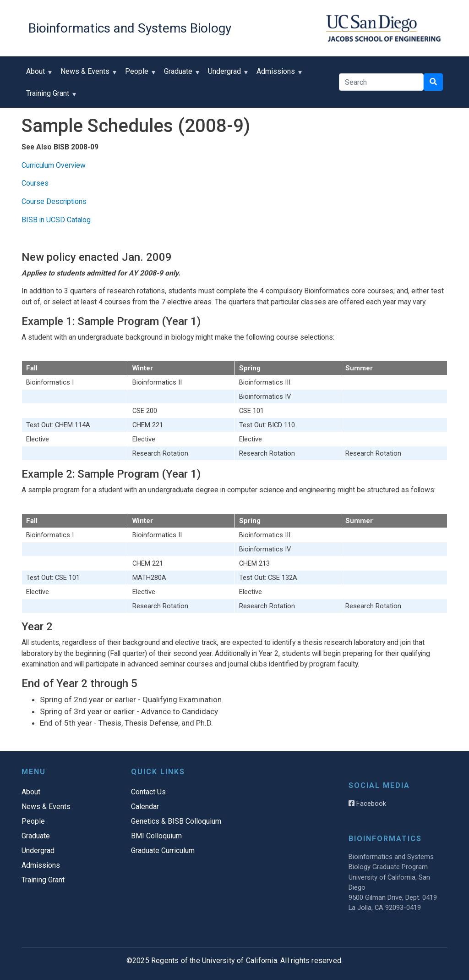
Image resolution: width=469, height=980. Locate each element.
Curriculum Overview (54, 165)
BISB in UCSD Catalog (56, 220)
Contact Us (148, 792)
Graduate (180, 74)
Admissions (278, 74)
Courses (35, 183)
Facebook (367, 804)
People (139, 74)
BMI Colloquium (156, 836)
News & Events (87, 74)
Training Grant (50, 96)
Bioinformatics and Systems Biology (130, 28)
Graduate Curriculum (163, 851)
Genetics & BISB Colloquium (176, 821)
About (38, 74)
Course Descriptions (54, 201)
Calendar (145, 807)
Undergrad (226, 74)
